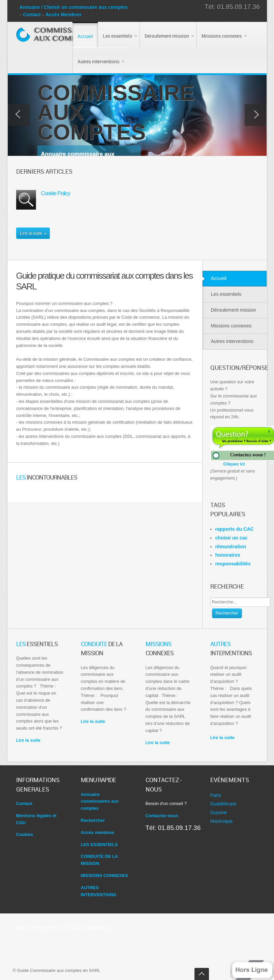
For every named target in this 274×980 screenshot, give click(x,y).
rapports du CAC (235, 529)
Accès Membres (64, 14)
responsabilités (233, 564)
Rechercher (227, 613)
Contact (32, 14)
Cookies (25, 834)
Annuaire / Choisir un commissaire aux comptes (74, 7)
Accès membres (98, 832)
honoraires (228, 555)
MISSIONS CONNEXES (104, 876)
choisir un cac (232, 538)
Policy (56, 193)
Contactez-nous (162, 816)
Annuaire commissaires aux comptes (100, 801)
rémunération (231, 547)
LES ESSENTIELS (99, 845)
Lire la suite (28, 740)
